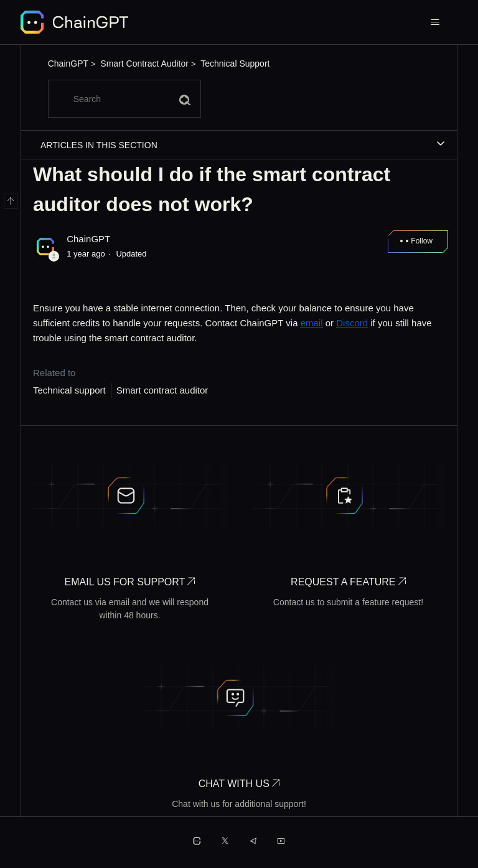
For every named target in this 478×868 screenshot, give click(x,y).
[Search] (124, 99)
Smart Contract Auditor (144, 64)
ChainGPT (68, 64)
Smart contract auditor (162, 390)
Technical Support (235, 64)
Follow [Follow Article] (422, 241)
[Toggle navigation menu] (435, 22)
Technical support (69, 390)
